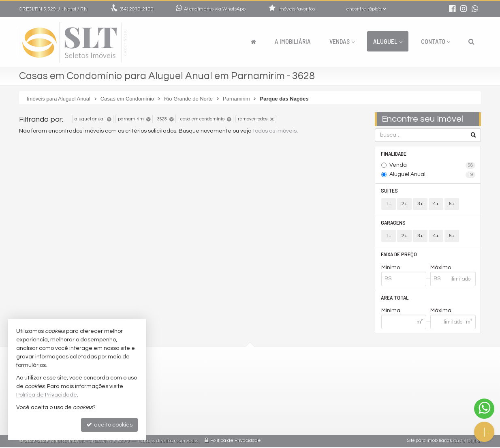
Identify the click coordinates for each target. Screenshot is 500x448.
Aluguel (388, 41)
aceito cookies (109, 425)
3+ (420, 204)
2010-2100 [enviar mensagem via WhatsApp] (137, 9)
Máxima (441, 312)
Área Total (395, 298)
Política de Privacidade (236, 442)
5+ (452, 204)
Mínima (391, 312)
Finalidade (394, 153)
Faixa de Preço (399, 255)
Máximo (441, 268)
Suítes (390, 191)
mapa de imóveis (208, 424)
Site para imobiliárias (429, 442)
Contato (436, 41)
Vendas (342, 41)
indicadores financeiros (217, 405)
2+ (404, 204)
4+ (436, 204)
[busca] (471, 41)
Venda (433, 165)
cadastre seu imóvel (213, 415)
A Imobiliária (293, 41)
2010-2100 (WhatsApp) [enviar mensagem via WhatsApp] (221, 376)
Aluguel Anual (433, 175)
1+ (389, 204)
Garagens (394, 223)
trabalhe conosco (209, 395)
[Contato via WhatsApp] (484, 409)
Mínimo (391, 268)
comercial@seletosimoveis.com (228, 385)
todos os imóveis (275, 131)
